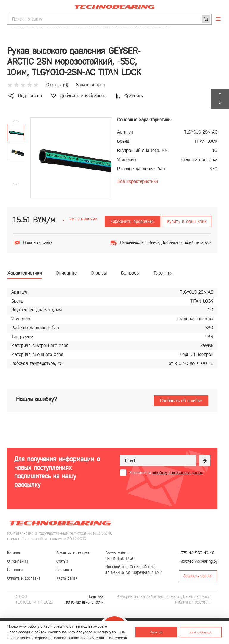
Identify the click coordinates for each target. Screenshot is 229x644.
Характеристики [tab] (25, 273)
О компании (18, 561)
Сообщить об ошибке (181, 401)
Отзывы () (57, 85)
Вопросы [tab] (130, 273)
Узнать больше (201, 632)
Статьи (62, 561)
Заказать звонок (198, 576)
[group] (71, 158)
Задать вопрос (90, 85)
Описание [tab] (66, 273)
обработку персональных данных (177, 473)
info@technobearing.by (198, 561)
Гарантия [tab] (163, 273)
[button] (16, 184)
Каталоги (15, 570)
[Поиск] (206, 19)
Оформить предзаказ (132, 221)
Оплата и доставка (24, 578)
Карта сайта (67, 578)
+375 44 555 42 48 (197, 553)
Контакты (64, 570)
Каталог (14, 553)
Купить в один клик (187, 221)
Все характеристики (138, 181)
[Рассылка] (205, 461)
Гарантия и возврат (73, 553)
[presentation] (165, 491)
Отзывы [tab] (99, 273)
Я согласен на (166, 473)
